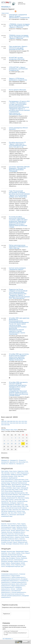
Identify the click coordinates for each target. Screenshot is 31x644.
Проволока (14, 556)
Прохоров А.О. (20, 464)
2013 (23, 421)
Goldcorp (4, 506)
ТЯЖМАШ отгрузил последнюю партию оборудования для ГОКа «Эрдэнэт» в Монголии (19, 37)
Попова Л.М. (5, 464)
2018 (11, 423)
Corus (23, 505)
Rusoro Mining (9, 491)
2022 (23, 423)
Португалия (4, 534)
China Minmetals (6, 475)
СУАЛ (3, 500)
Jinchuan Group (21, 511)
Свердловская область (12, 536)
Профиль (8, 563)
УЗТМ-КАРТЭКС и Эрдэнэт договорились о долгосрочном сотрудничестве (18, 69)
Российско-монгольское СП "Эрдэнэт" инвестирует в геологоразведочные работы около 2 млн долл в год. (18, 145)
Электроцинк (13, 515)
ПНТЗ (3, 491)
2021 (20, 423)
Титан (9, 553)
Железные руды (11, 551)
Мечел (12, 500)
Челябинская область (13, 539)
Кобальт (25, 561)
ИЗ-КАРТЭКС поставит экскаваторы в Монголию (17, 58)
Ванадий (4, 551)
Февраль (8, 430)
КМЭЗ (24, 513)
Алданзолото (20, 503)
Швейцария (20, 529)
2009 (11, 421)
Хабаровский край (22, 542)
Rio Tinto (14, 501)
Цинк (22, 566)
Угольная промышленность (19, 592)
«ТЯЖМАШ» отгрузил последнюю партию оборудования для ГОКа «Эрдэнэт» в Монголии (19, 26)
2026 (8, 425)
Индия (14, 527)
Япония (21, 536)
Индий (3, 563)
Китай (25, 529)
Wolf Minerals (25, 510)
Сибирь (14, 529)
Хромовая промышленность (19, 582)
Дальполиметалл (16, 485)
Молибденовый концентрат (13, 566)
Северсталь (21, 471)
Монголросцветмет (20, 493)
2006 (3, 421)
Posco (3, 508)
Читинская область (19, 534)
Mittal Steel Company (23, 498)
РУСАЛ (15, 481)
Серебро (18, 553)
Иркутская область (21, 526)
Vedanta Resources (6, 486)
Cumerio (21, 490)
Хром (24, 565)
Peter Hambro (5, 471)
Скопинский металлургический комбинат (16, 508)
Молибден (11, 561)
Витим (26, 490)
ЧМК (26, 493)
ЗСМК (16, 476)
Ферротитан (19, 565)
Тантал (13, 565)
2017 (8, 423)
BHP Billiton (8, 485)
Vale (9, 513)
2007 (5, 421)
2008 (8, 421)
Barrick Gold (4, 495)
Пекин (19, 524)
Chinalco (20, 513)
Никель (13, 553)
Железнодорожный (6, 527)
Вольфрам (12, 558)
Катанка (3, 565)
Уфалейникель (5, 503)
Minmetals (7, 473)
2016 (5, 423)
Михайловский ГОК (12, 498)
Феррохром (24, 558)
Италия (22, 537)
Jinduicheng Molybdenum (8, 505)
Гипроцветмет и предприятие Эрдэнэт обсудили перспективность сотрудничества (19, 16)
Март (12, 430)
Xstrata (20, 481)
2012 (20, 421)
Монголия (10, 532)
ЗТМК (23, 506)
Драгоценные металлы (7, 560)
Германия (4, 532)
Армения (13, 526)
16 (16, 444)
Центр (26, 544)
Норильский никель (20, 480)
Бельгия (3, 531)
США (9, 526)
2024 (3, 425)
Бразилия (4, 524)
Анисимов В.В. (5, 462)
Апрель (16, 430)
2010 (14, 421)
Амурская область (20, 531)
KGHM (26, 471)
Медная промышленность (18, 586)
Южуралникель (25, 473)
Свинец (8, 565)
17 (19, 444)
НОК (26, 505)
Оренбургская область (19, 532)
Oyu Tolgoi (9, 510)
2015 (3, 423)
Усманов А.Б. (12, 464)
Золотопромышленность (8, 587)
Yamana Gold (18, 500)
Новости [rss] (5, 13)
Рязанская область (6, 529)
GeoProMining (25, 485)
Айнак (17, 490)
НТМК (27, 506)
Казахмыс (11, 476)
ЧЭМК (18, 473)
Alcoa (12, 513)
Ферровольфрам (15, 563)
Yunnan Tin (13, 473)
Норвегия (17, 537)
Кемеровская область (18, 544)
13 (4, 444)
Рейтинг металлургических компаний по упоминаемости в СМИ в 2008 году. (18, 247)
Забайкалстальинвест (16, 475)
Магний (19, 556)
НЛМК (14, 486)
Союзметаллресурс (22, 501)
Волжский (4, 539)
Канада (3, 544)
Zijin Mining (4, 511)
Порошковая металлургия (8, 584)
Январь (3, 430)
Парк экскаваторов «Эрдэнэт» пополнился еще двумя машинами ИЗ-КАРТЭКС (18, 48)
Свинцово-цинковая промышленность (11, 596)
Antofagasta (13, 503)
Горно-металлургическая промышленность (13, 594)
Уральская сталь (17, 510)
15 (12, 444)
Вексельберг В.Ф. (23, 462)
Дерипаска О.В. (14, 462)
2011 (17, 421)
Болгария (10, 542)
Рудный (15, 542)
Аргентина (11, 534)
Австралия (4, 526)
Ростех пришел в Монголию (17, 90)
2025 (5, 425)
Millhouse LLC (5, 515)
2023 (26, 423)
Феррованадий (20, 551)
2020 (17, 423)
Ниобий (23, 563)
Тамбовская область (22, 527)
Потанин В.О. (22, 460)
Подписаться (7, 614)
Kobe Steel (21, 476)
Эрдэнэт (3, 510)
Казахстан (22, 539)
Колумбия (4, 542)
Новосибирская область (8, 537)
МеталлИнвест (9, 481)
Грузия (13, 541)
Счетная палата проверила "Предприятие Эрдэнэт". (17, 269)
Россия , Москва (11, 531)
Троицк (27, 537)
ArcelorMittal (9, 488)
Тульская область (12, 524)
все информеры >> (8, 639)
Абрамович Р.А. (5, 460)
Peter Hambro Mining (15, 506)
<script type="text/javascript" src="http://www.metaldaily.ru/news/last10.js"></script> (15, 634)
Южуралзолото (12, 511)
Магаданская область (21, 541)
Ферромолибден (6, 556)
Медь (7, 558)
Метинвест (18, 505)
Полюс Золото (13, 471)
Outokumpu (4, 513)
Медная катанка (18, 561)
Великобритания (6, 541)
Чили (27, 531)
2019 (14, 423)
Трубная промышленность (18, 577)
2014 (26, 421)
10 (19, 441)
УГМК (20, 495)
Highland (7, 500)
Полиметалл (5, 478)
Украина (23, 524)
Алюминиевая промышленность (10, 574)
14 (8, 444)
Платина (18, 558)
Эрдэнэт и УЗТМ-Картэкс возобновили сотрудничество (18, 79)
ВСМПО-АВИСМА (13, 495)
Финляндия (9, 544)
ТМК (2, 473)
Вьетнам (26, 536)
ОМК (10, 501)
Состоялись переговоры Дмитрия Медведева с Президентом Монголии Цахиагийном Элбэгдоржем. (19, 169)
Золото (3, 566)
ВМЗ (15, 513)
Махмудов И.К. (14, 460)
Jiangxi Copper (16, 488)
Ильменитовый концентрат (15, 555)
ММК (8, 506)
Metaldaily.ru (6, 7)
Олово (23, 553)
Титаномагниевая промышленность (11, 579)
